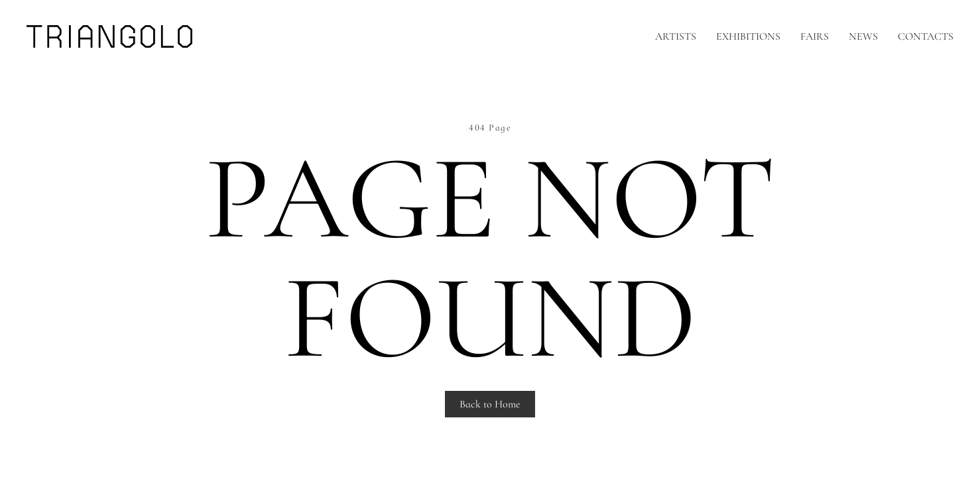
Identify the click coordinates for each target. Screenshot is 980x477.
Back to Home (490, 404)
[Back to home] (109, 36)
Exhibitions (748, 36)
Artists (676, 36)
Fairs (815, 36)
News (863, 36)
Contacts (926, 36)
